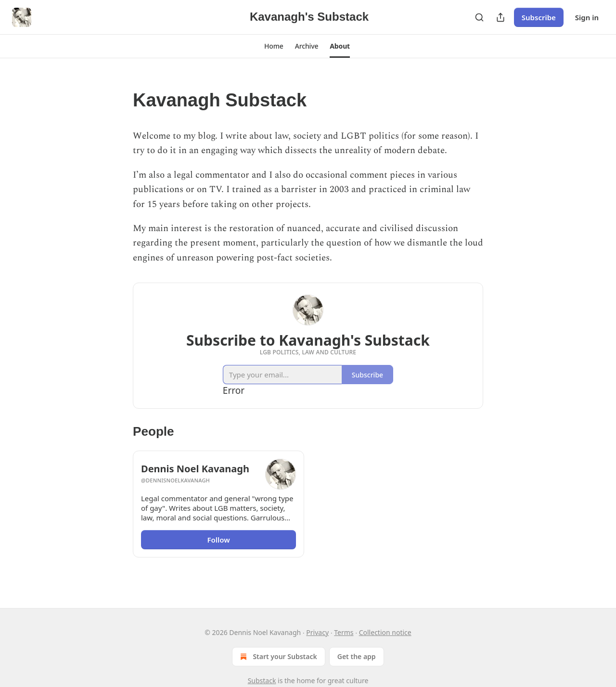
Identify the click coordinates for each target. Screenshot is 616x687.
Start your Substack (277, 657)
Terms (344, 632)
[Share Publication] (500, 17)
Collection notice (385, 632)
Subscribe (539, 17)
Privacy (317, 632)
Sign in (587, 17)
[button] (274, 46)
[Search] (479, 17)
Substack (262, 681)
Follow (218, 540)
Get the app (357, 656)
